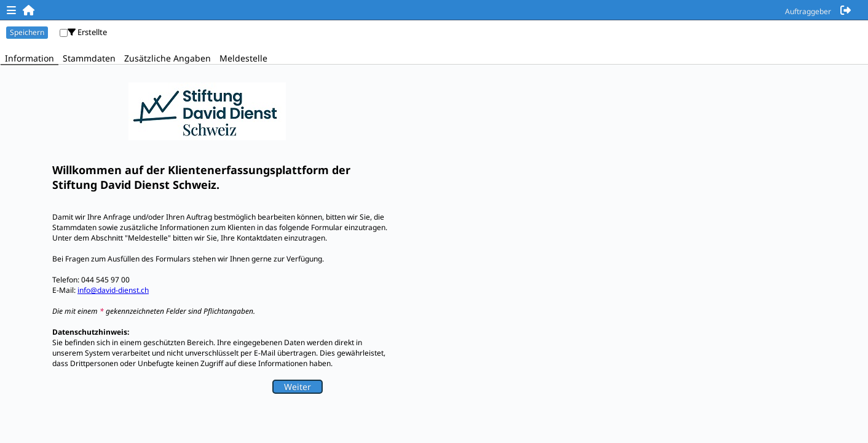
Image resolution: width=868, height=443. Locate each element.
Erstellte (87, 32)
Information (30, 58)
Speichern (27, 32)
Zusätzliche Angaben (168, 58)
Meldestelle (243, 58)
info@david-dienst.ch (113, 290)
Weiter (298, 387)
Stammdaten (89, 58)
